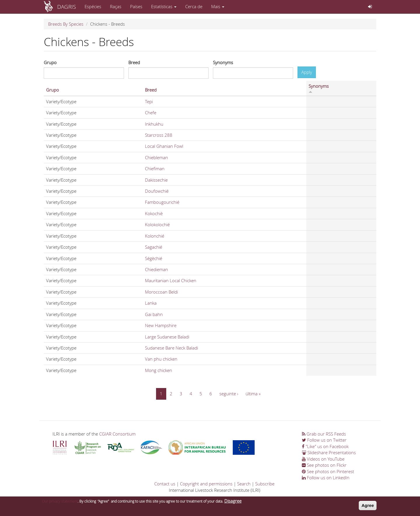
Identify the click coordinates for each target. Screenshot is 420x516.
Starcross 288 (159, 135)
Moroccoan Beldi (161, 292)
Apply (307, 72)
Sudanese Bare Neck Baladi (171, 348)
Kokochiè (154, 213)
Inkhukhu (154, 124)
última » (253, 394)
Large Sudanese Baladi (167, 337)
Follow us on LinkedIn (326, 478)
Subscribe (265, 484)
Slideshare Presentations (329, 452)
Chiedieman (156, 269)
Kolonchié (155, 236)
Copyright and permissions (206, 484)
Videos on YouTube (323, 459)
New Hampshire (161, 325)
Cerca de (194, 6)
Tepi (149, 101)
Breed (134, 62)
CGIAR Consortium (117, 434)
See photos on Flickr (324, 465)
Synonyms (223, 62)
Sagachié (154, 247)
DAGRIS (66, 7)
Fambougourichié (162, 202)
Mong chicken (159, 370)
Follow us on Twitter (324, 440)
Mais (218, 6)
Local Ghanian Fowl (164, 146)
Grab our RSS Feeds (324, 434)
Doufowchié (157, 191)
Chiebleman (156, 157)
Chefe (151, 113)
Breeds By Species (66, 24)
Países (136, 6)
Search (244, 484)
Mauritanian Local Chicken (171, 280)
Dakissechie (156, 180)
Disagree (233, 501)
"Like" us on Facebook (325, 446)
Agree (368, 506)
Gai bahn (154, 314)
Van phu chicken (161, 359)
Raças (116, 6)
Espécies (93, 6)
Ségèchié (154, 258)
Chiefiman (155, 169)
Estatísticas (164, 6)
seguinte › (229, 394)
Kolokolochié (157, 224)
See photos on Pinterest (328, 471)
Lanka (151, 303)
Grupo (50, 62)
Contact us (165, 484)
